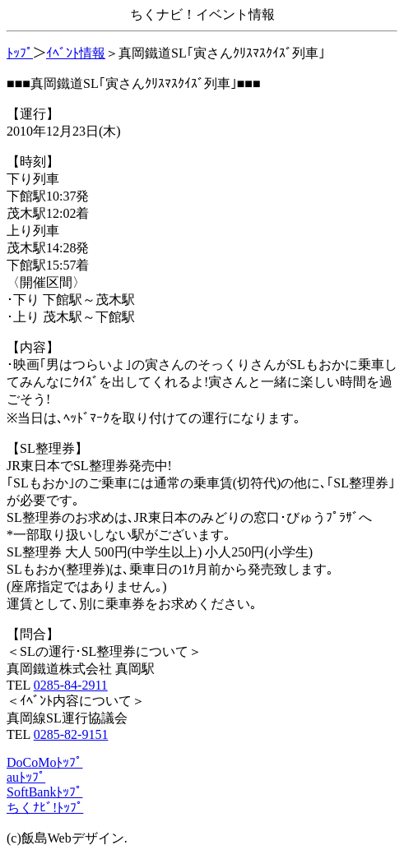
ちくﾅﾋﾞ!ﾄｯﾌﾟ (45, 808)
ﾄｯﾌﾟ (20, 53)
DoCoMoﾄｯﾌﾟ (44, 762)
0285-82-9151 (71, 734)
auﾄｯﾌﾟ (26, 777)
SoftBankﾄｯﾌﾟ (44, 792)
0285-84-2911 (71, 685)
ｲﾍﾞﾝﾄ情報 (76, 53)
